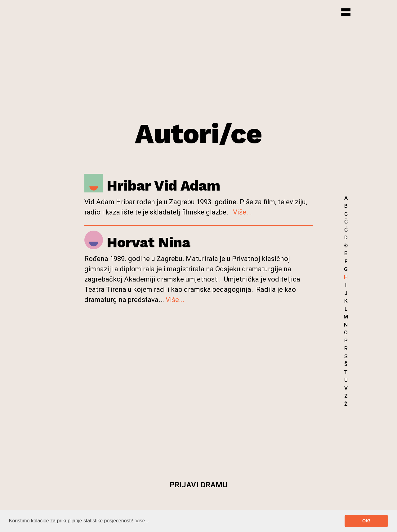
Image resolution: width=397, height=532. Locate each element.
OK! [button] (366, 521)
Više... (242, 212)
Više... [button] (142, 521)
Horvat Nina (137, 242)
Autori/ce (198, 134)
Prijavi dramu (199, 485)
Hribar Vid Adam (152, 186)
